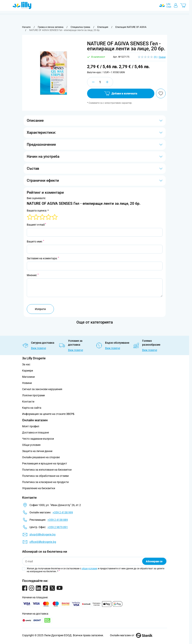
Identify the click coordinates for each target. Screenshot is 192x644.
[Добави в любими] (161, 93)
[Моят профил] (176, 5)
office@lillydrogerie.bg (43, 542)
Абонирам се (154, 561)
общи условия (90, 569)
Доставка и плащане (35, 432)
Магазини (28, 377)
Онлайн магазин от (131, 635)
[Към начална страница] (26, 27)
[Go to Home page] (22, 5)
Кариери (28, 371)
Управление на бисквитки (39, 488)
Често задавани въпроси (38, 439)
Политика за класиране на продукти (45, 482)
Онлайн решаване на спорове (41, 457)
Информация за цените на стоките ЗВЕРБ (48, 414)
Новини (27, 383)
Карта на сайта (32, 408)
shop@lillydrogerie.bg (42, 534)
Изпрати (40, 309)
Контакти (28, 402)
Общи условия (31, 445)
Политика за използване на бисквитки (47, 470)
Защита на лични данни (37, 451)
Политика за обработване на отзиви (45, 476)
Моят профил (31, 426)
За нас (26, 364)
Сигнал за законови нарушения (42, 389)
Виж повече (38, 348)
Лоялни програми (33, 395)
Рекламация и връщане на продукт (45, 463)
